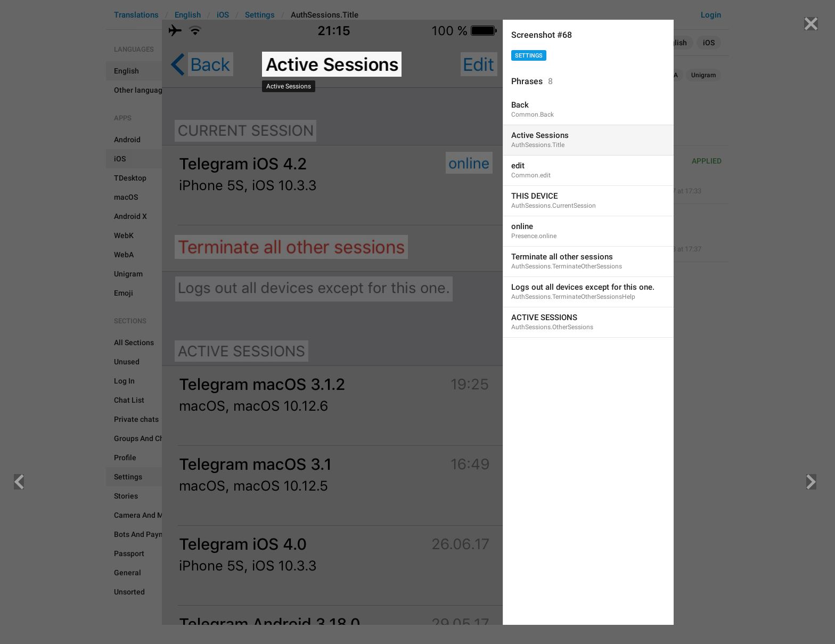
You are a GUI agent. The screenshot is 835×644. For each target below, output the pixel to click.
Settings (529, 56)
